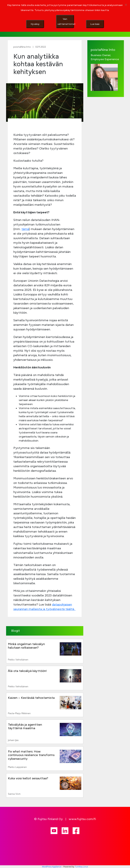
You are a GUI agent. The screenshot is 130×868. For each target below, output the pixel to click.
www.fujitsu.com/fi (82, 819)
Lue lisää (95, 24)
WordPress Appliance (52, 867)
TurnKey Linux (81, 867)
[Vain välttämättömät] (126, 5)
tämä (25, 229)
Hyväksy (35, 24)
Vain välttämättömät (66, 21)
